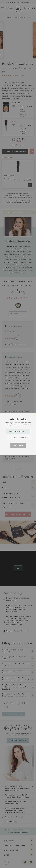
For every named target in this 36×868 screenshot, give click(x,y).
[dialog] (18, 434)
